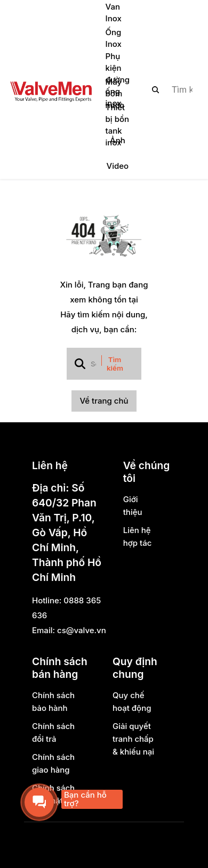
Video (118, 166)
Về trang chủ (104, 401)
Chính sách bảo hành (53, 702)
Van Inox (114, 13)
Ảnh (118, 140)
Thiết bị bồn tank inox (117, 125)
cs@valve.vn (82, 630)
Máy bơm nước (115, 94)
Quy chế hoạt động (132, 702)
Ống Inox (114, 38)
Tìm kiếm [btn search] (115, 364)
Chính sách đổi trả (53, 732)
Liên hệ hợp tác (138, 537)
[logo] (51, 89)
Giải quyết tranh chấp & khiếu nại (133, 739)
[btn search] (156, 89)
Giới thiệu (133, 506)
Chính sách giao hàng (53, 763)
